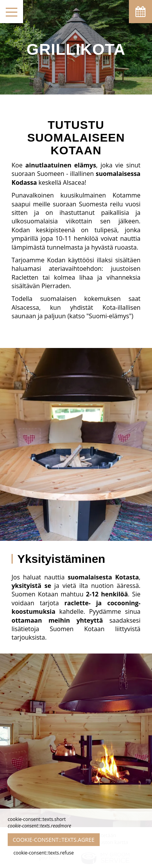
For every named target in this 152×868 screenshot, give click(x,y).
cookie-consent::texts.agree (54, 840)
